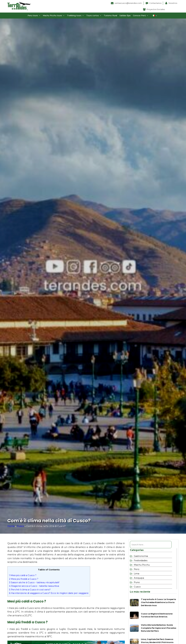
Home (11, 526)
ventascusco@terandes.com (128, 3)
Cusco (20, 526)
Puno (137, 582)
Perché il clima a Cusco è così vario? (30, 590)
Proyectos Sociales (156, 9)
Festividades (141, 560)
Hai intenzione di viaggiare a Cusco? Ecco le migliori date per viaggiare (49, 593)
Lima (137, 574)
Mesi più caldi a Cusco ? (23, 575)
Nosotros (173, 3)
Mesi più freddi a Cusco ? (24, 579)
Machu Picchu (142, 565)
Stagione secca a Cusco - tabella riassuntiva (34, 586)
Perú (137, 569)
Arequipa (139, 578)
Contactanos (155, 3)
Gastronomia (141, 556)
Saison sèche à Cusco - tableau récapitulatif (34, 582)
